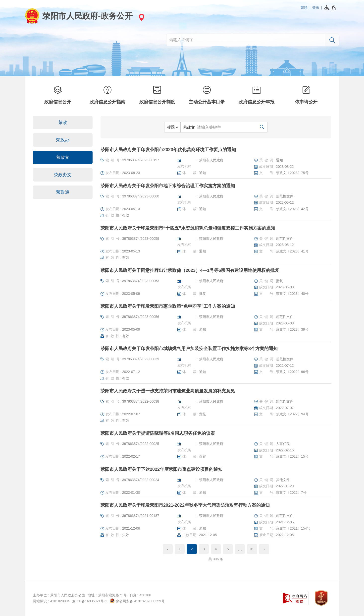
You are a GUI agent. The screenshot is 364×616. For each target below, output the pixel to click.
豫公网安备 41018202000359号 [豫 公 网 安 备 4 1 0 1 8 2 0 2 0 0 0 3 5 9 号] (137, 601)
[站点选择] (141, 17)
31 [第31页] (252, 549)
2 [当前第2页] (192, 549)
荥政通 (63, 192)
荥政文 (63, 157)
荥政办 (63, 140)
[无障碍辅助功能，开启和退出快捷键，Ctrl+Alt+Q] (330, 8)
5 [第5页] (228, 549)
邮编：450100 (140, 595)
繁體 (304, 7)
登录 (316, 7)
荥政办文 (63, 175)
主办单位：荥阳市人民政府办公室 (59, 595)
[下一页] (264, 549)
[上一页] (168, 549)
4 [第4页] (216, 549)
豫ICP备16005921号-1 (90, 601)
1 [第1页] (180, 549)
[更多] (240, 549)
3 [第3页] (204, 549)
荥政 (63, 123)
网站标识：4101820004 (51, 601)
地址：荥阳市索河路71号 (107, 595)
